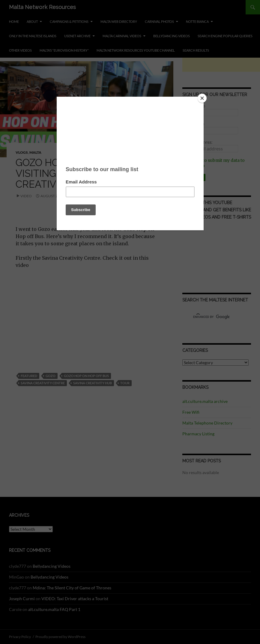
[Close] (202, 98)
